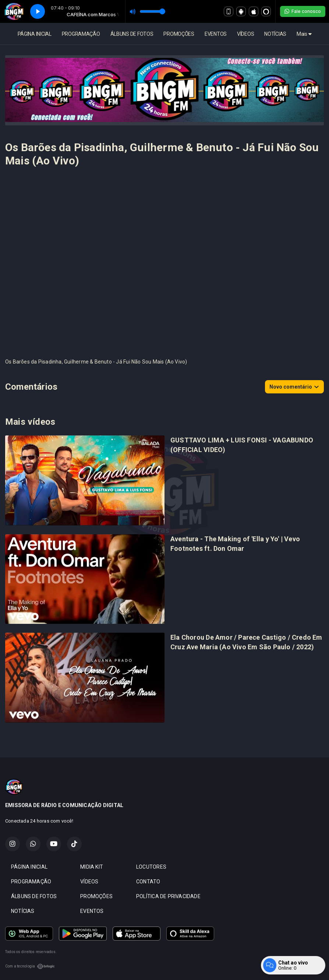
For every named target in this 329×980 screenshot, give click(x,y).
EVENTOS (216, 34)
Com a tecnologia (30, 966)
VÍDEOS (245, 34)
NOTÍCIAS (275, 34)
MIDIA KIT (92, 867)
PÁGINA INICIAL (35, 34)
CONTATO (148, 882)
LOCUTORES (151, 867)
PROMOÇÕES (179, 34)
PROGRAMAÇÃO (81, 34)
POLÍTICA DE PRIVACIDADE (168, 896)
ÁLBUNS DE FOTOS (132, 34)
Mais (304, 34)
